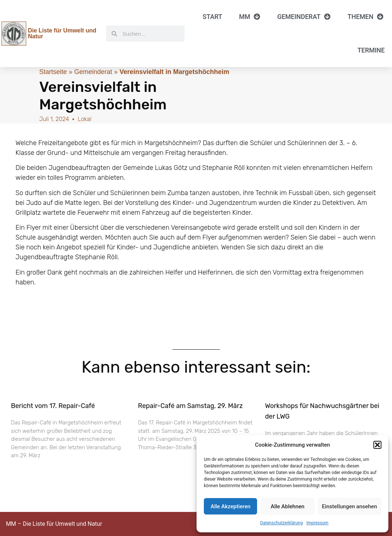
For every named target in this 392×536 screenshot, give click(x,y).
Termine (371, 50)
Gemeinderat (304, 17)
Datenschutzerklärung (281, 523)
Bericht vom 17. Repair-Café (53, 406)
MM (250, 17)
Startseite (53, 72)
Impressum (317, 523)
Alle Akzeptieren (230, 506)
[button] (377, 445)
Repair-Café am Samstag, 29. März (190, 406)
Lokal (84, 119)
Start (213, 17)
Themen (366, 17)
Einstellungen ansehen (350, 506)
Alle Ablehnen (288, 506)
